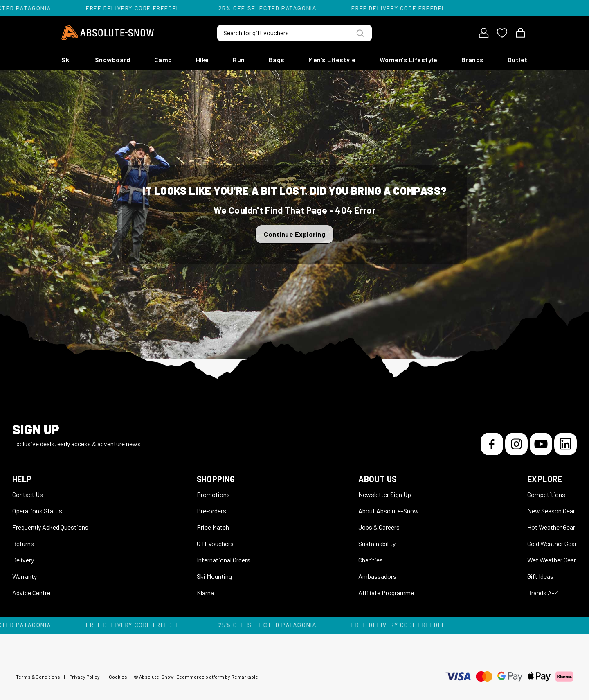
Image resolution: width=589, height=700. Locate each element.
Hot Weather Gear (551, 527)
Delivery (23, 560)
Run (239, 60)
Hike (202, 60)
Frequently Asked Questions (50, 527)
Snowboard (113, 60)
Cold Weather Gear (552, 543)
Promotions (213, 494)
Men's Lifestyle (332, 60)
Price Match (213, 527)
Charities (371, 560)
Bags (277, 60)
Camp (163, 60)
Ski (66, 60)
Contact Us (28, 494)
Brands (473, 60)
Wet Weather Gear (552, 560)
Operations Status (37, 511)
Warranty (25, 576)
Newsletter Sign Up (385, 494)
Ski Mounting (214, 576)
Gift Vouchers (215, 543)
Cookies (118, 677)
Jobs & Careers (379, 527)
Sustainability (377, 543)
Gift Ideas (540, 576)
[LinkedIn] (565, 444)
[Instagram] (516, 444)
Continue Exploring (294, 234)
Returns (23, 543)
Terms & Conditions (38, 677)
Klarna (205, 593)
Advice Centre (31, 593)
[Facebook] (492, 444)
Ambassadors (377, 576)
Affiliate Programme (386, 593)
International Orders (224, 560)
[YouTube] (541, 444)
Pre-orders (211, 511)
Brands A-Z (543, 593)
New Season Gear (551, 511)
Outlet (518, 60)
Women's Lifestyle (409, 60)
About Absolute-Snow (389, 511)
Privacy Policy (84, 677)
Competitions (546, 494)
